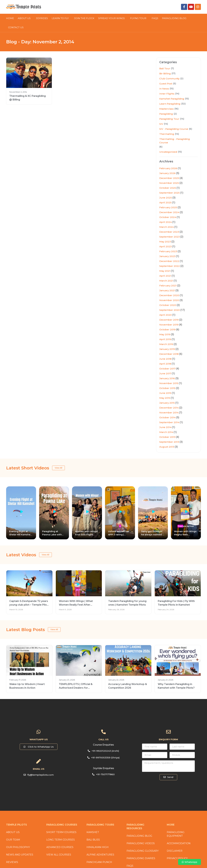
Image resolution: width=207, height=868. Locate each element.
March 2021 (166, 281)
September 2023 (169, 237)
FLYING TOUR (139, 18)
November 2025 (169, 183)
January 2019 (167, 349)
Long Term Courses (61, 840)
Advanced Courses (60, 847)
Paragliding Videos (141, 843)
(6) (191, 129)
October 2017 (167, 369)
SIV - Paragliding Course (174, 129)
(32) (183, 104)
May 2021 (165, 271)
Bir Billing (165, 74)
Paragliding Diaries (141, 858)
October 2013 (167, 437)
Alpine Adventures (100, 855)
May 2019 (165, 334)
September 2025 (169, 193)
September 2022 (170, 266)
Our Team (13, 840)
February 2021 (168, 286)
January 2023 (167, 256)
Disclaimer (175, 851)
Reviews (12, 862)
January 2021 (167, 290)
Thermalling (167, 134)
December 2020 (169, 295)
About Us (25, 18)
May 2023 (165, 242)
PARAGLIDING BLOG (175, 18)
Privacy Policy (177, 858)
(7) (172, 68)
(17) (174, 73)
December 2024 (169, 212)
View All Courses (59, 855)
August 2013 (167, 447)
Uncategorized (168, 152)
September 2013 (169, 442)
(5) (175, 83)
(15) (172, 88)
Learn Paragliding (170, 104)
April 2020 (165, 315)
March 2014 (166, 432)
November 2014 (169, 413)
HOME (10, 18)
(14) (177, 94)
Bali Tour (165, 68)
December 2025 (169, 178)
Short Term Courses (61, 832)
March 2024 (166, 227)
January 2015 (167, 403)
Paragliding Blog (139, 836)
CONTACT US (16, 27)
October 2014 (167, 417)
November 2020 (169, 300)
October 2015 (167, 388)
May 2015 (165, 398)
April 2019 (165, 339)
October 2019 (167, 330)
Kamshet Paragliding (172, 99)
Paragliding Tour (169, 119)
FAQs (155, 18)
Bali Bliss (93, 840)
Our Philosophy (18, 847)
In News (164, 89)
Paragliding (166, 114)
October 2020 (168, 305)
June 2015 (165, 393)
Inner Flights (167, 94)
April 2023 (165, 246)
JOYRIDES (42, 18)
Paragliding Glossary (143, 851)
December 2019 (169, 320)
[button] (39, 775)
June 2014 (165, 427)
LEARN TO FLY (61, 18)
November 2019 (169, 325)
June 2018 (165, 359)
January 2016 (167, 378)
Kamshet (93, 832)
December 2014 (169, 408)
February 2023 (168, 251)
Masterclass (166, 109)
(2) (182, 78)
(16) (177, 109)
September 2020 (170, 310)
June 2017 (165, 373)
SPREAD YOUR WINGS (112, 18)
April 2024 (165, 222)
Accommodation (179, 843)
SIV (161, 124)
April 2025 (165, 202)
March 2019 (166, 344)
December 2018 (169, 354)
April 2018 (165, 364)
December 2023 (169, 232)
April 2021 (165, 276)
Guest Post (166, 84)
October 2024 (168, 217)
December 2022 (169, 261)
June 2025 (166, 198)
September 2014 (169, 422)
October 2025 (168, 188)
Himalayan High (98, 847)
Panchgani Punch (99, 862)
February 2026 (168, 168)
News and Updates (20, 855)
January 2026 (167, 173)
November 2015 (169, 383)
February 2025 (168, 207)
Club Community (169, 79)
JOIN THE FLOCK (84, 18)
